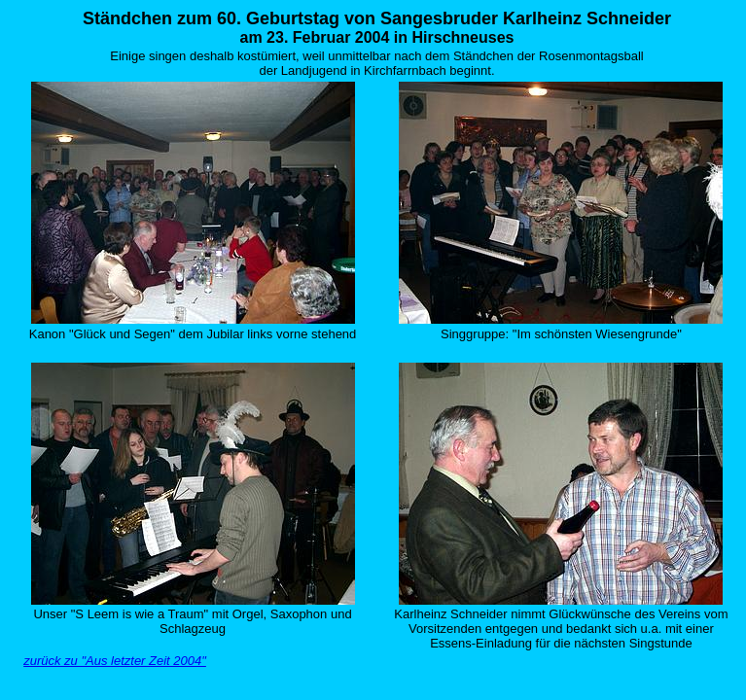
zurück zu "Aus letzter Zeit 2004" (115, 661)
